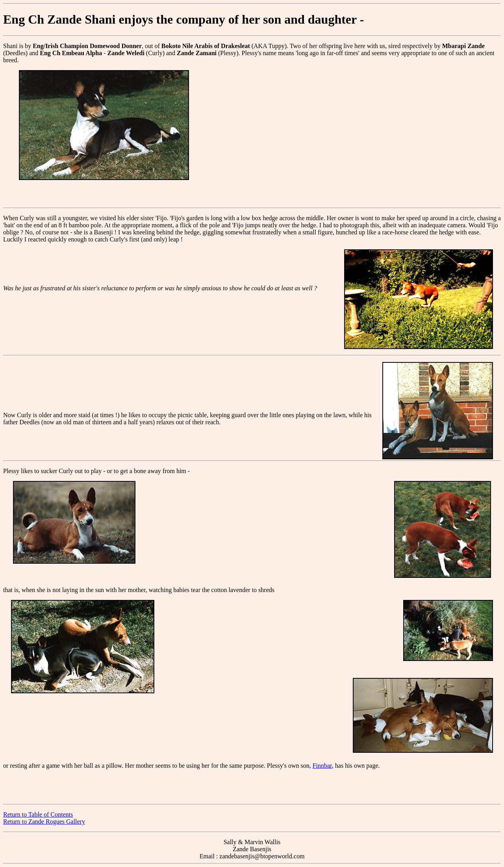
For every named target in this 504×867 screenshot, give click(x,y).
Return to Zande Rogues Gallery (44, 822)
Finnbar (322, 766)
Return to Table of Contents (38, 814)
